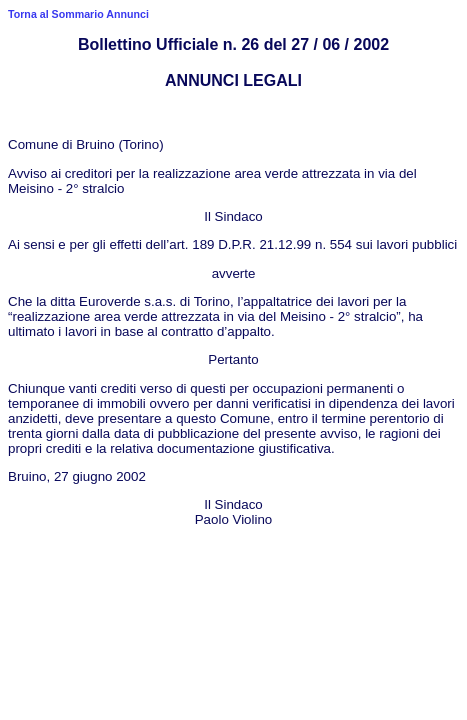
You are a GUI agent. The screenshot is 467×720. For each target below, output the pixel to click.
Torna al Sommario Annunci (78, 14)
